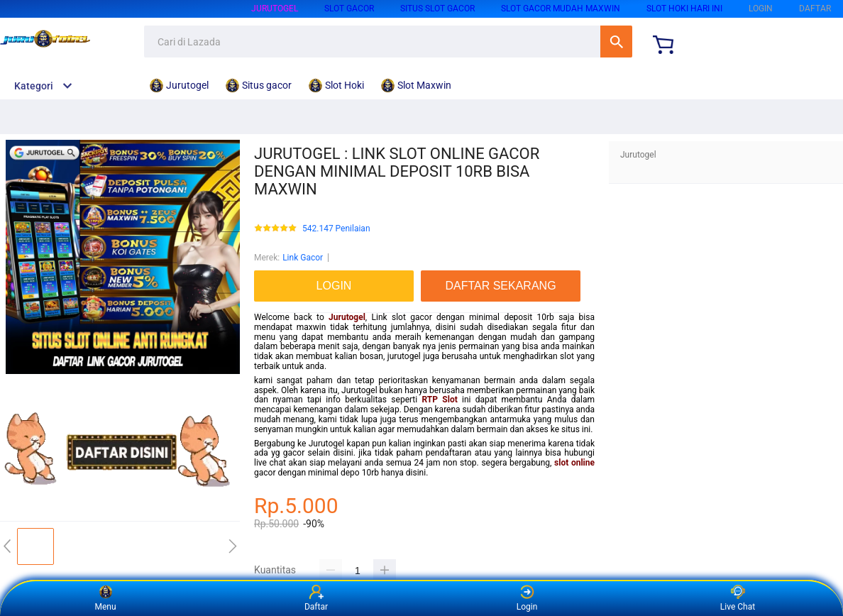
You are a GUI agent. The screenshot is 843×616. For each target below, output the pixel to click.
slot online (574, 463)
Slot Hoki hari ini (684, 9)
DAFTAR (815, 9)
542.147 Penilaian (336, 229)
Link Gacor (303, 258)
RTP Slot (440, 400)
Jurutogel (275, 9)
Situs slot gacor (437, 9)
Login (527, 598)
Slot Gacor (349, 9)
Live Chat (738, 598)
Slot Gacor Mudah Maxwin (561, 9)
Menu (105, 598)
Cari (616, 42)
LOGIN (761, 9)
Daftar (316, 598)
